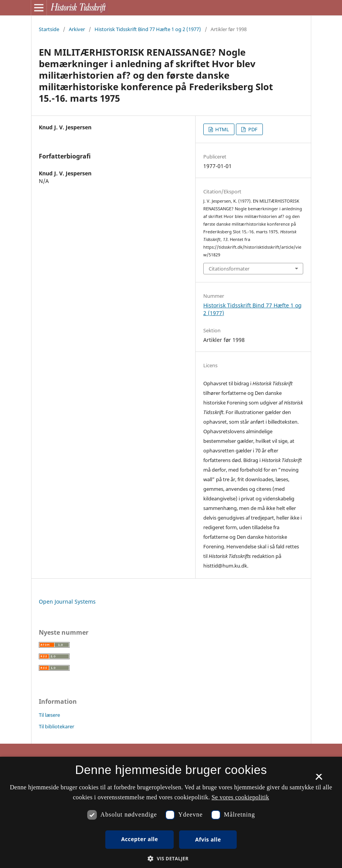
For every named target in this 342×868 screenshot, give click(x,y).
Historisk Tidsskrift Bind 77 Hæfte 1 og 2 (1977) (148, 29)
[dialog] (171, 812)
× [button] (319, 779)
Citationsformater (229, 269)
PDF (252, 129)
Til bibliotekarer (56, 726)
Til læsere (49, 715)
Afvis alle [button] (208, 839)
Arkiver (77, 29)
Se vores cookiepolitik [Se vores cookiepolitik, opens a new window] (241, 797)
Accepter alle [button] (139, 839)
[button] (171, 859)
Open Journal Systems (67, 601)
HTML (222, 129)
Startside (49, 29)
